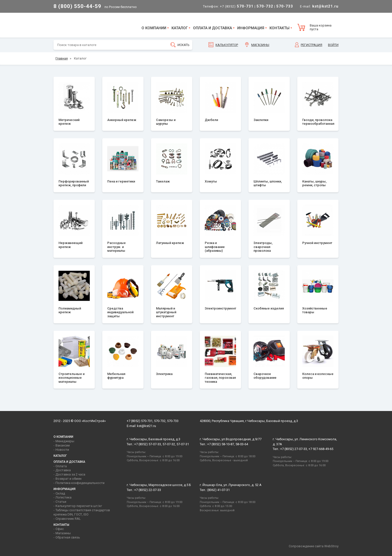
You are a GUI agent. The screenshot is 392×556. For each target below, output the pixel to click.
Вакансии (63, 445)
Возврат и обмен (68, 479)
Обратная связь (68, 537)
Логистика (63, 497)
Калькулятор (227, 45)
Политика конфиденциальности (80, 483)
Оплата (61, 466)
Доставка (63, 470)
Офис (60, 529)
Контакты (279, 28)
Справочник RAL (68, 519)
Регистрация (311, 45)
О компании (154, 28)
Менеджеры (65, 441)
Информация (251, 28)
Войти (333, 45)
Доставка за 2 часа (70, 474)
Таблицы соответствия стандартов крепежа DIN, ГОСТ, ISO (82, 512)
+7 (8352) (237, 6)
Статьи (61, 502)
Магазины (260, 45)
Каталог (180, 28)
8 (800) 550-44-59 (77, 6)
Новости (62, 450)
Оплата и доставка (212, 28)
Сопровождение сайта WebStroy (314, 546)
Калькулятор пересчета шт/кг (79, 506)
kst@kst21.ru (146, 426)
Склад (60, 493)
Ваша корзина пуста (321, 27)
